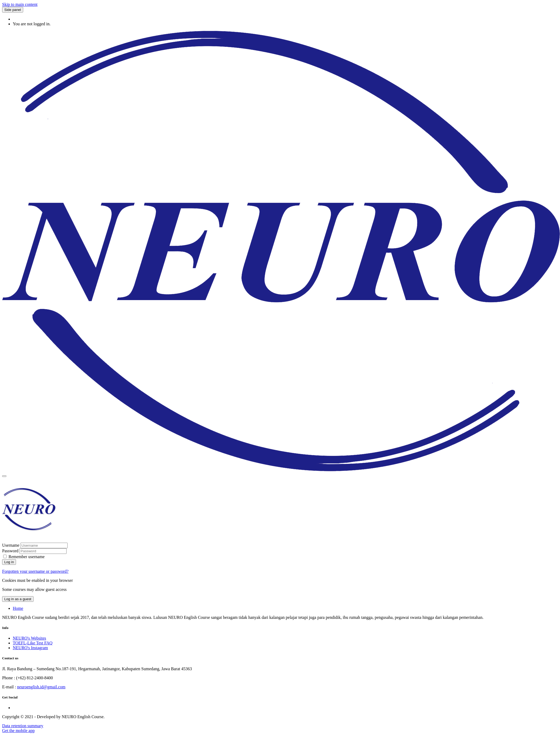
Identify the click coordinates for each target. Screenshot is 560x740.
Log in (9, 562)
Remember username (27, 557)
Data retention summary (23, 726)
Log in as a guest (18, 599)
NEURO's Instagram (30, 648)
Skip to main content (20, 4)
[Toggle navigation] (4, 476)
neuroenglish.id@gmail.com (41, 687)
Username (11, 545)
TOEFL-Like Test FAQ (33, 643)
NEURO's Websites (29, 638)
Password (10, 551)
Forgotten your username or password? (35, 571)
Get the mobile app (18, 731)
